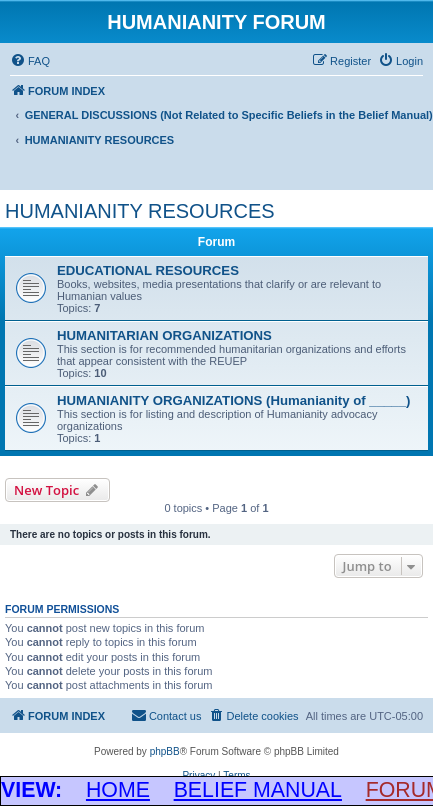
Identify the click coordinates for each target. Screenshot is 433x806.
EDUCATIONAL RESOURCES (148, 270)
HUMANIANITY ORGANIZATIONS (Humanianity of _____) (233, 400)
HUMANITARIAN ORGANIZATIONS (164, 335)
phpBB (165, 751)
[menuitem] (30, 61)
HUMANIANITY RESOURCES (140, 211)
